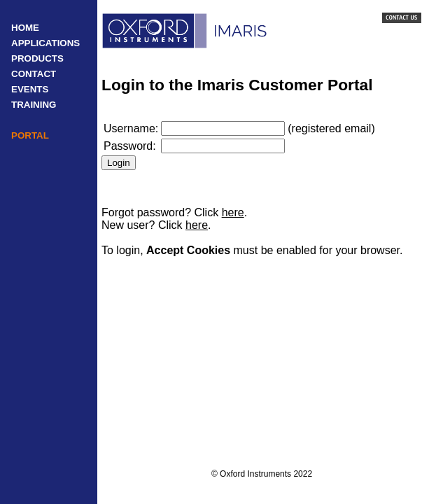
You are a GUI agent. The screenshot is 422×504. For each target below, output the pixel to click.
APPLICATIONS (45, 43)
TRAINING (34, 105)
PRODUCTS (37, 58)
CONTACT (34, 74)
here (233, 212)
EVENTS (30, 89)
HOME (25, 28)
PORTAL (30, 135)
